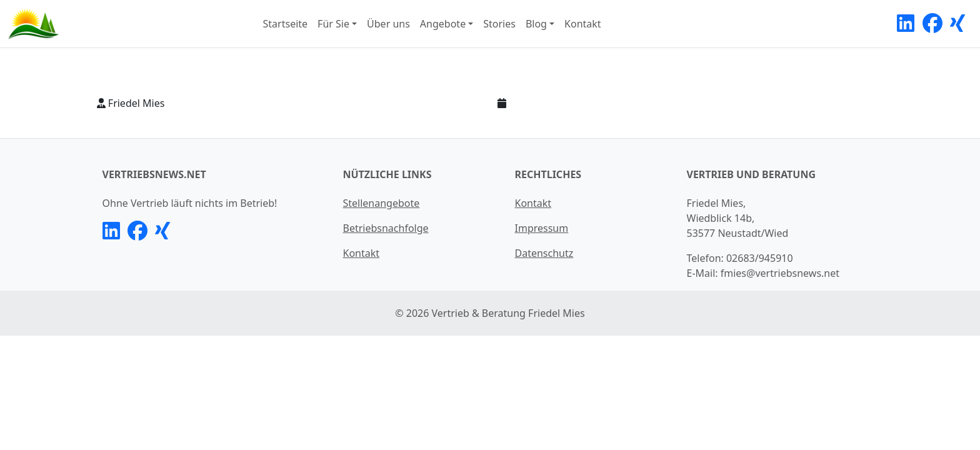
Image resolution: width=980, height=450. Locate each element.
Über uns (388, 24)
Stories (499, 24)
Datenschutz (544, 253)
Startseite (286, 24)
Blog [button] (536, 24)
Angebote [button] (443, 24)
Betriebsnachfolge (386, 228)
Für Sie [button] (333, 24)
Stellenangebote (382, 203)
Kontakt (583, 24)
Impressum (542, 228)
